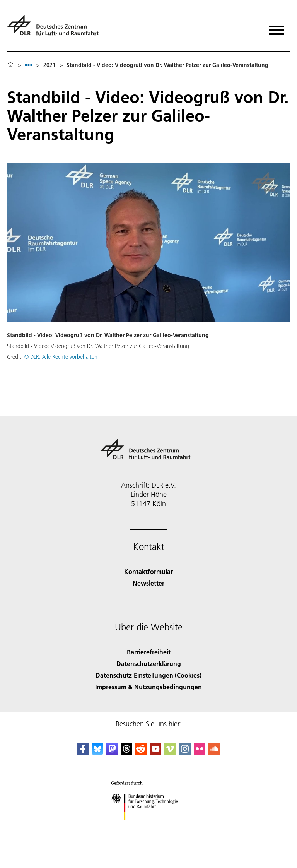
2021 (49, 65)
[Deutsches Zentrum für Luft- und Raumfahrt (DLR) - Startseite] (56, 28)
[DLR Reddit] (141, 752)
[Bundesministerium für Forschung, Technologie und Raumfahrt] (149, 827)
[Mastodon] (112, 752)
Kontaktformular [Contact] (148, 571)
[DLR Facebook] (83, 752)
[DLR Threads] (126, 752)
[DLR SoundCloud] (214, 752)
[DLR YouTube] (155, 752)
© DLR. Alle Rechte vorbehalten (61, 357)
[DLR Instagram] (185, 752)
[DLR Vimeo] (170, 752)
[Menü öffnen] (277, 28)
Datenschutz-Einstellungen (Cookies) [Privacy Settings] (148, 675)
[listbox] (29, 65)
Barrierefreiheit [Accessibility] (149, 652)
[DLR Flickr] (200, 752)
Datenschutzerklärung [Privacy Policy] (149, 663)
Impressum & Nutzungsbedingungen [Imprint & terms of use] (148, 687)
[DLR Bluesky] (97, 752)
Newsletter (148, 583)
